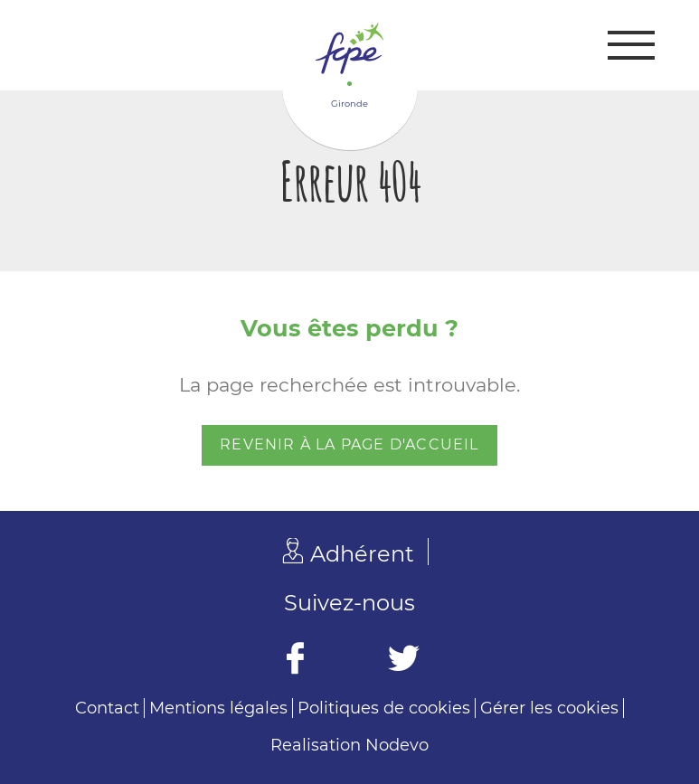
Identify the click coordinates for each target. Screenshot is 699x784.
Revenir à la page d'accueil (349, 444)
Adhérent (362, 554)
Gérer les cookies (549, 708)
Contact (107, 708)
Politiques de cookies (384, 708)
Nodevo (397, 745)
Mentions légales (218, 708)
